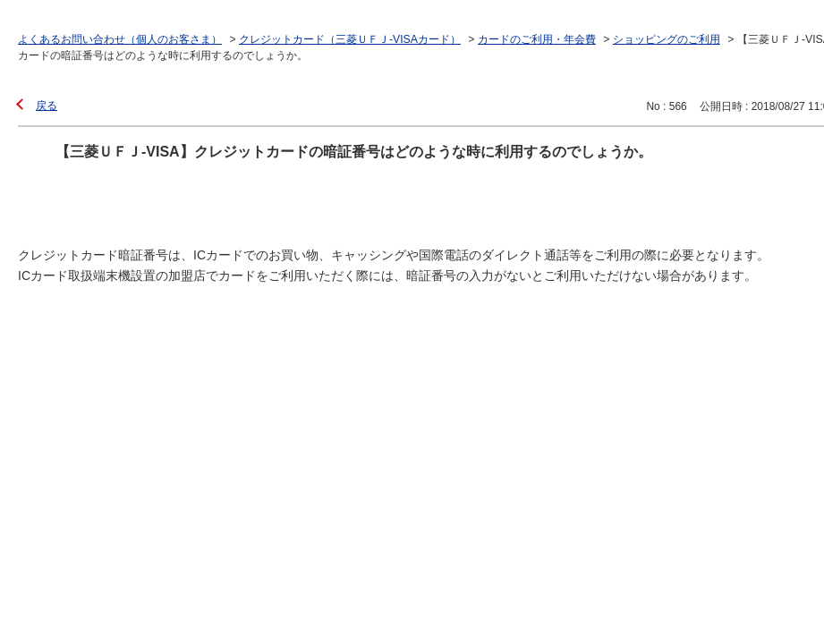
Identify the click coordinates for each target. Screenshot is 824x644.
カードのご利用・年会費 (537, 39)
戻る (47, 106)
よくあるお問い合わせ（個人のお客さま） (120, 39)
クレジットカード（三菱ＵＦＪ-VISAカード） (350, 39)
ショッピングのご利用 (667, 39)
